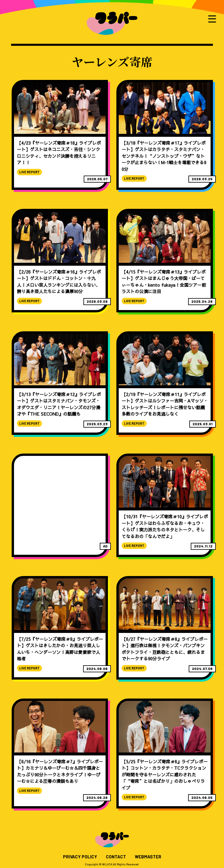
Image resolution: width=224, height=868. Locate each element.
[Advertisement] (60, 499)
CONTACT (116, 857)
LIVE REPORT (29, 172)
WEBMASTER (148, 857)
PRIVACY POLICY (80, 857)
